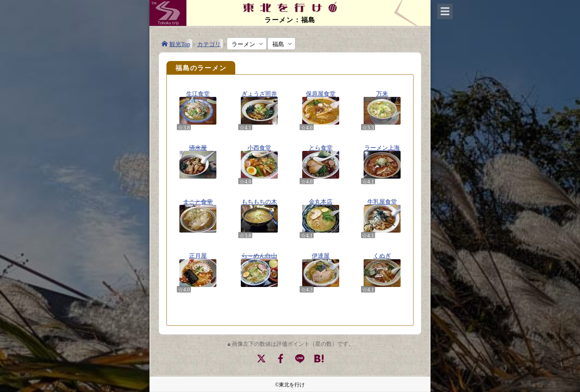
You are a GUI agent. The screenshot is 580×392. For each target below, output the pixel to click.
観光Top (180, 44)
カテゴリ (209, 44)
